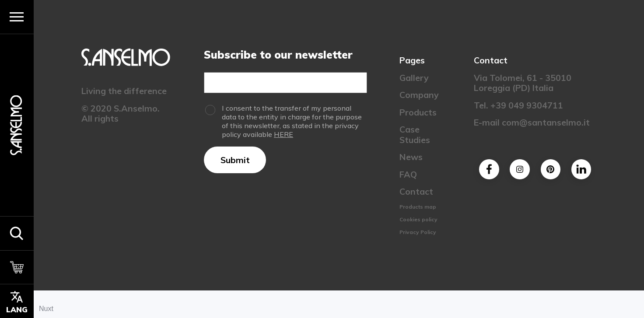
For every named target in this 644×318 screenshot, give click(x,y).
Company (419, 95)
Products (418, 112)
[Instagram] (520, 169)
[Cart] (17, 267)
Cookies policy (418, 219)
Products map (417, 207)
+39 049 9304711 (526, 105)
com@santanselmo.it (545, 122)
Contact (416, 191)
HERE (283, 134)
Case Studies (414, 134)
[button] (17, 233)
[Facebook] (489, 169)
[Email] (285, 83)
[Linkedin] (581, 169)
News (411, 157)
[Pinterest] (550, 169)
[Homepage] (17, 125)
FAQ (408, 174)
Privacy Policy (417, 232)
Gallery (414, 78)
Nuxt (46, 309)
